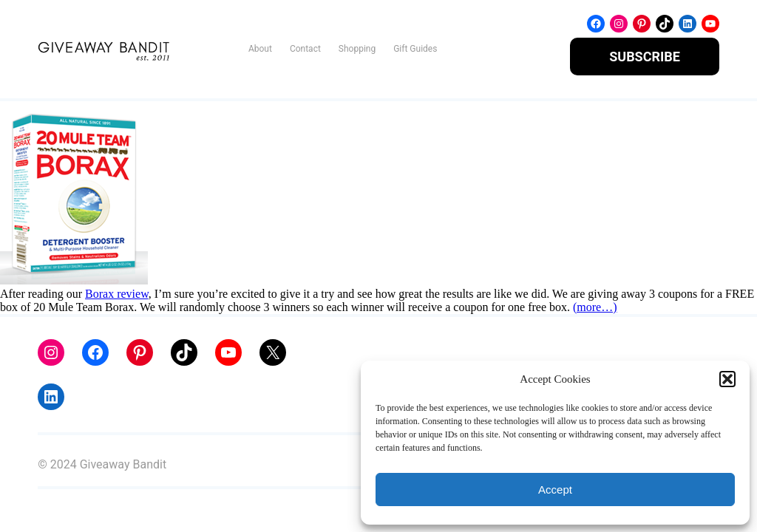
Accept (555, 490)
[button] (727, 379)
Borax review (117, 294)
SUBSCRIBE (645, 57)
